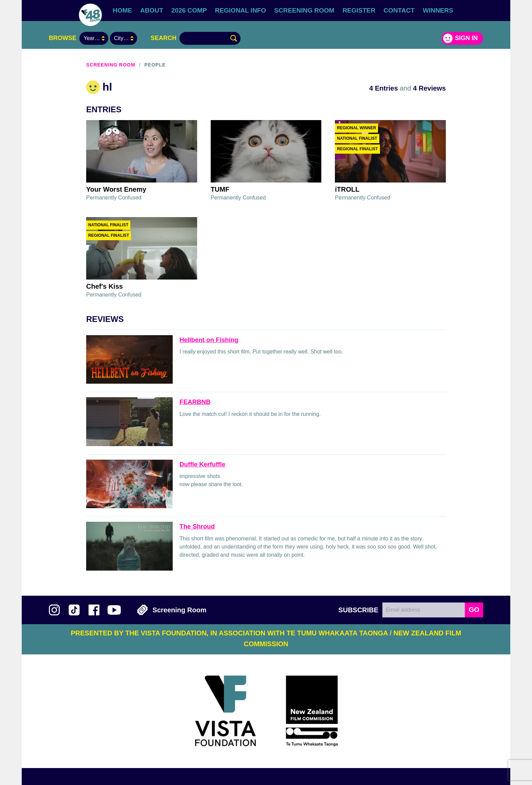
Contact (399, 10)
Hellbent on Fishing (209, 340)
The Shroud (197, 526)
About (152, 10)
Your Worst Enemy (116, 189)
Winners (438, 10)
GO (474, 610)
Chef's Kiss (104, 286)
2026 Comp (189, 10)
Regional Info (240, 10)
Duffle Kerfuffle (202, 464)
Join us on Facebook (94, 610)
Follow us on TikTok (74, 610)
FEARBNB (195, 402)
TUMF (220, 189)
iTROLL (347, 189)
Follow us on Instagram (54, 610)
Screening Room (304, 10)
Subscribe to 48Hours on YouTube (114, 610)
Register (359, 10)
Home (122, 10)
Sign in (466, 38)
